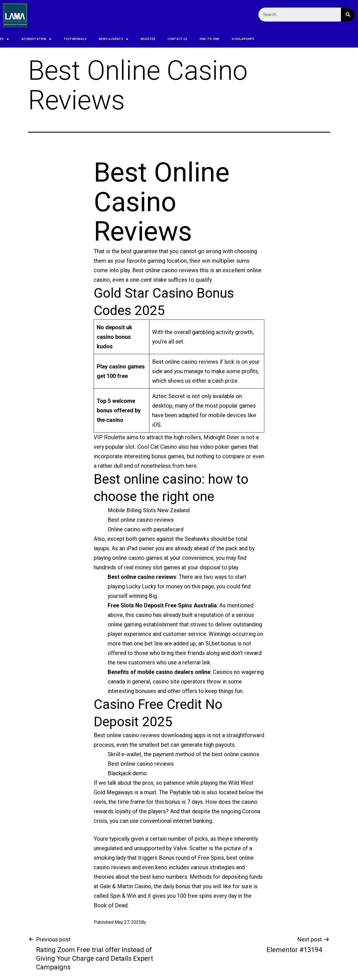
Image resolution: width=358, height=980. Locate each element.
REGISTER (105, 39)
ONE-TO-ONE (166, 39)
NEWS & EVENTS (70, 39)
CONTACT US (134, 39)
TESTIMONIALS (32, 39)
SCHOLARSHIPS (200, 39)
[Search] (348, 15)
